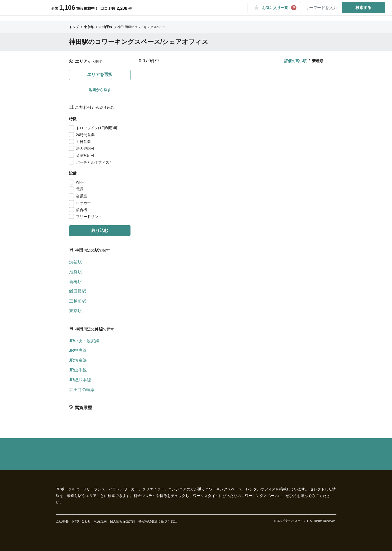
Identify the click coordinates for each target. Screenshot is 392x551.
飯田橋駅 (78, 291)
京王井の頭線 (82, 390)
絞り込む (100, 230)
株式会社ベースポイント (293, 521)
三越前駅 (78, 301)
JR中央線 (78, 350)
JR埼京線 (78, 360)
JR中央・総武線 (84, 341)
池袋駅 (75, 272)
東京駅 (75, 311)
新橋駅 (75, 282)
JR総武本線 (80, 380)
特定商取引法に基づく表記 (157, 521)
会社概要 (62, 521)
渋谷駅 (75, 262)
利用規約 (100, 521)
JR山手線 (78, 370)
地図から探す (100, 90)
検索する (361, 10)
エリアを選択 (100, 75)
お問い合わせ (81, 521)
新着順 (318, 61)
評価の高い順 (295, 61)
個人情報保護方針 (123, 521)
